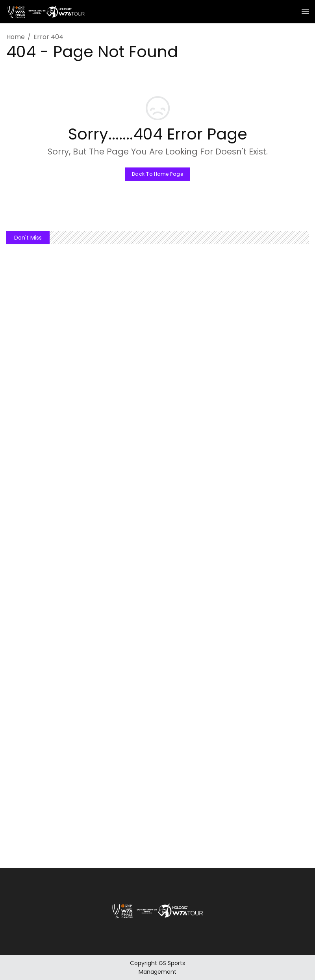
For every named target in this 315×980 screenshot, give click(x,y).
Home (16, 37)
